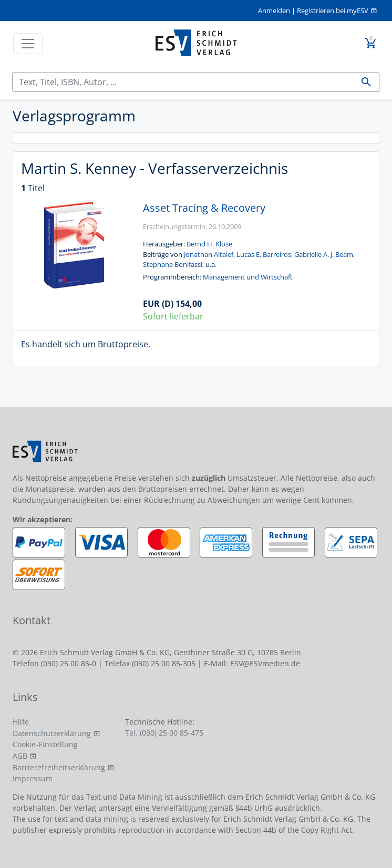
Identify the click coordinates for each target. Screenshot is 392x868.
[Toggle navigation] (28, 44)
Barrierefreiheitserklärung (59, 767)
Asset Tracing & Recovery (204, 208)
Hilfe (21, 722)
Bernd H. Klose (209, 244)
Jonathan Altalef (209, 254)
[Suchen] (183, 82)
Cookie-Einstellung (45, 744)
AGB (20, 756)
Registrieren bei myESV (333, 11)
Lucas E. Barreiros (264, 254)
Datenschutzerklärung (52, 733)
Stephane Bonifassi (173, 264)
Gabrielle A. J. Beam (324, 254)
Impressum (33, 778)
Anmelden (274, 11)
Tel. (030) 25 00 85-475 (164, 733)
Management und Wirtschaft (248, 277)
